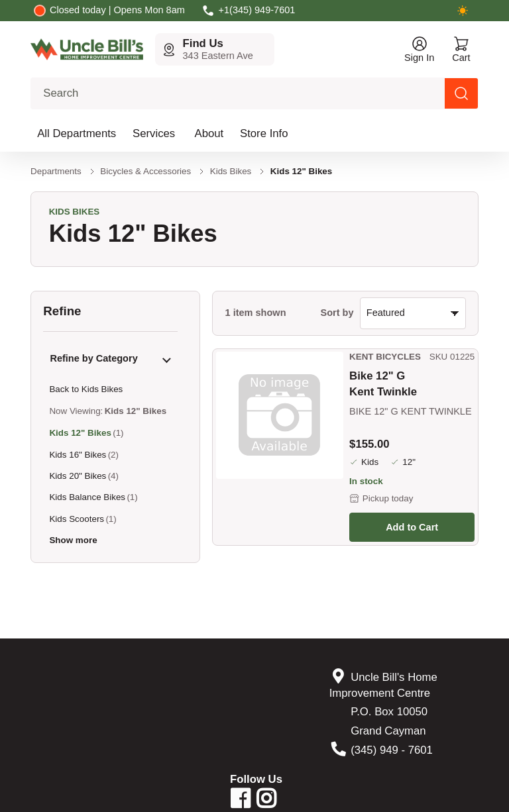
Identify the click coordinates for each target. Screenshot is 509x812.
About (209, 133)
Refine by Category (93, 358)
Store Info (264, 133)
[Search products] (461, 93)
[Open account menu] (419, 49)
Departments (56, 171)
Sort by (337, 313)
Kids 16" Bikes (78, 455)
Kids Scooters (77, 519)
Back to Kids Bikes (86, 389)
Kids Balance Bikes (87, 497)
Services (154, 133)
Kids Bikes (231, 171)
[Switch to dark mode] (463, 11)
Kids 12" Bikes (80, 433)
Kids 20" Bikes (78, 476)
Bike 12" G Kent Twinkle (383, 383)
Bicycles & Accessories (145, 171)
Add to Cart (412, 527)
